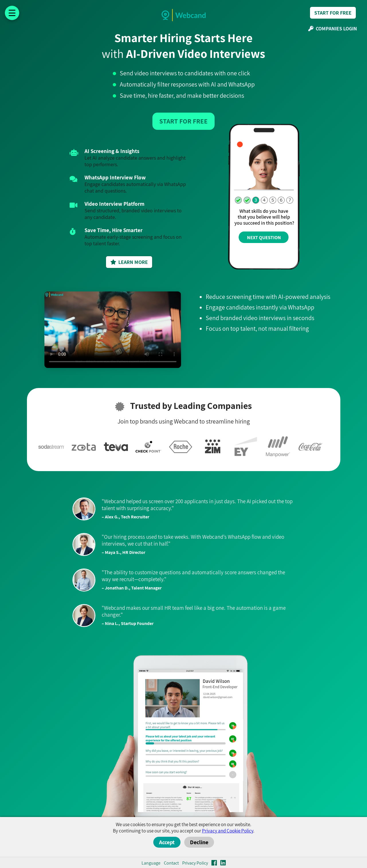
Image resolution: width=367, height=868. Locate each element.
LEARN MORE (129, 262)
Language (151, 863)
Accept (167, 842)
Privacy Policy (195, 863)
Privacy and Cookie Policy (228, 831)
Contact (171, 863)
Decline (199, 842)
